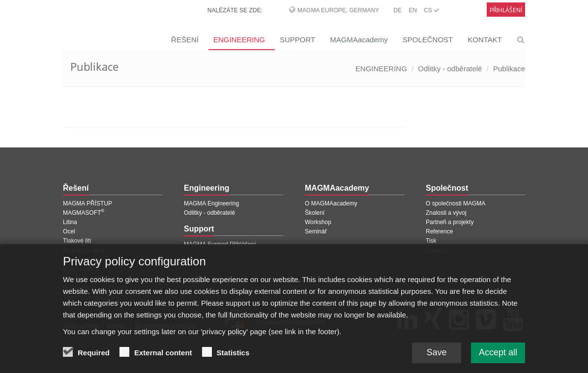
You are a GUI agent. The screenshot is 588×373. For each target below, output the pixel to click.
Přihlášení (506, 10)
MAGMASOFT (84, 213)
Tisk (431, 241)
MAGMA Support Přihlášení (220, 244)
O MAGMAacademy (331, 203)
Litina (70, 222)
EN (413, 10)
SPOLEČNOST (428, 40)
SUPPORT (297, 40)
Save (436, 357)
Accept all (498, 357)
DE (397, 10)
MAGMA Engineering (211, 203)
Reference (439, 231)
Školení (315, 213)
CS (432, 10)
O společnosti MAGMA (456, 203)
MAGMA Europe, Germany (338, 10)
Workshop (318, 222)
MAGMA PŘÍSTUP (88, 203)
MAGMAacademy (359, 40)
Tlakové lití (77, 241)
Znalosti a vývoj (446, 213)
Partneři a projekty (450, 222)
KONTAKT (485, 40)
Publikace (509, 69)
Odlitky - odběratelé (450, 69)
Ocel (69, 231)
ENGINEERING (239, 40)
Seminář (316, 231)
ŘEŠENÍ (185, 40)
